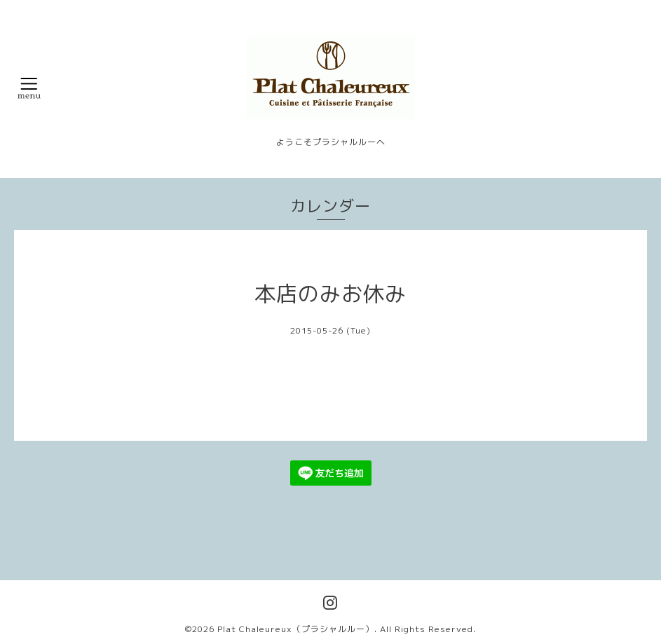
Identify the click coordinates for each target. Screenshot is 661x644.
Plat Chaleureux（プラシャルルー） (296, 629)
